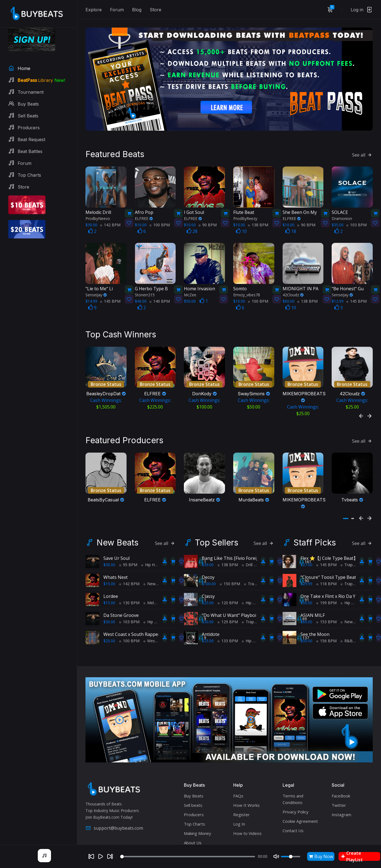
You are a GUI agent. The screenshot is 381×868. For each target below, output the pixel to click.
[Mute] (276, 856)
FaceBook (341, 768)
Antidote (211, 607)
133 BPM (228, 614)
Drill (247, 538)
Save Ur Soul (116, 531)
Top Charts (194, 797)
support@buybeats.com (114, 801)
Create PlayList (352, 856)
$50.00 (306, 576)
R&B (347, 614)
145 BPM (110, 287)
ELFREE (144, 204)
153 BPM (326, 595)
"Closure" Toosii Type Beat (328, 550)
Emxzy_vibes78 (247, 281)
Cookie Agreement (300, 794)
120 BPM (228, 576)
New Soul (154, 557)
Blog (137, 10)
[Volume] (291, 857)
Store (155, 10)
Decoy (208, 550)
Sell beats (193, 778)
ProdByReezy (245, 204)
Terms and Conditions (293, 772)
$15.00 (109, 557)
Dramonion (342, 204)
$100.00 (209, 557)
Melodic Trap (157, 576)
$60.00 (306, 595)
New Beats (117, 515)
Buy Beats (194, 768)
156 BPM (326, 614)
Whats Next (116, 550)
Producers (194, 787)
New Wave (352, 595)
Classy (208, 569)
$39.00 (208, 538)
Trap (250, 557)
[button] (346, 491)
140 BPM (160, 287)
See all (362, 141)
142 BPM (110, 211)
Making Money (198, 806)
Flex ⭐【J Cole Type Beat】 (329, 531)
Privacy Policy (296, 784)
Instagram (341, 787)
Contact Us (293, 803)
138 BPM (258, 211)
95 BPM (128, 538)
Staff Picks (315, 515)
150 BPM (230, 557)
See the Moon (315, 607)
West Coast (156, 614)
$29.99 (306, 557)
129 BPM (228, 595)
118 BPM (326, 557)
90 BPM (208, 211)
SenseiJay (96, 281)
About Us (193, 815)
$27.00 (306, 538)
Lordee (111, 569)
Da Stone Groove (121, 588)
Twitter (339, 778)
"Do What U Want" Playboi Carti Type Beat (246, 588)
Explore (94, 10)
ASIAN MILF (313, 588)
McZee (190, 281)
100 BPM (160, 211)
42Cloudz (293, 281)
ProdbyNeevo (98, 204)
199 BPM (326, 576)
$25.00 (109, 614)
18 (291, 217)
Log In (239, 797)
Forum (117, 10)
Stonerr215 (145, 281)
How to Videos (247, 806)
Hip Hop (150, 538)
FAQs (238, 768)
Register (242, 787)
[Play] (101, 856)
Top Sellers (217, 515)
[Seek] (188, 857)
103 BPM (356, 211)
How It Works (246, 778)
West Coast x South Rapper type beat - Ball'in (150, 607)
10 (241, 217)
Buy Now (321, 856)
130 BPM (129, 576)
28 (192, 217)
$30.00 (109, 538)
